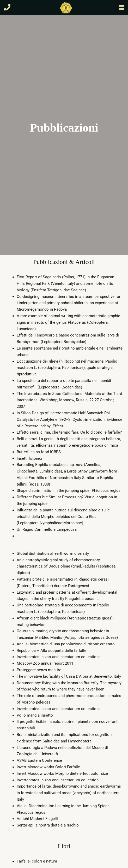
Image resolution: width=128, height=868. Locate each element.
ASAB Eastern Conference (39, 760)
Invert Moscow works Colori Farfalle (48, 767)
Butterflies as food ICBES (39, 452)
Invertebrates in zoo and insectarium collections (59, 657)
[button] (121, 8)
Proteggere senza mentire (39, 670)
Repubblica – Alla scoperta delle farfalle (51, 651)
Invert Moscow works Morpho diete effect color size (62, 773)
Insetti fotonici (29, 458)
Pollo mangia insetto (35, 715)
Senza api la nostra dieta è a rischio (48, 825)
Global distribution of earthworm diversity (53, 553)
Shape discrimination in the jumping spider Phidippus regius (69, 491)
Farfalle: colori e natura (37, 861)
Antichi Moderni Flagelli (37, 819)
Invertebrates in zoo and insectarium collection (58, 780)
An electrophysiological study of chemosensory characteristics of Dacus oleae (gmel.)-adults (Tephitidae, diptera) (66, 566)
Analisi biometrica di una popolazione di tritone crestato (66, 644)
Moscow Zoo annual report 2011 (45, 663)
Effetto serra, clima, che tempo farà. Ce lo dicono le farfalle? (69, 432)
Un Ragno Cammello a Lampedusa (47, 529)
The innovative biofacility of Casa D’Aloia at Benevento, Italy (69, 676)
